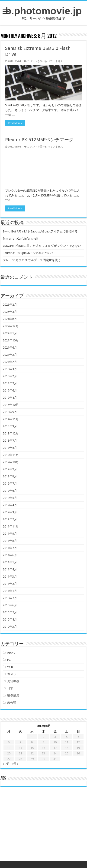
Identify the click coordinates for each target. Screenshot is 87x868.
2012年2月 (10, 519)
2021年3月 (10, 355)
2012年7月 (10, 484)
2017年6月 (10, 390)
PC (9, 660)
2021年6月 (10, 348)
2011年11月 (11, 526)
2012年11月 (11, 455)
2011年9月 (10, 534)
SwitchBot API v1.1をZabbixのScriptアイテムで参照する (40, 231)
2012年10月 (11, 462)
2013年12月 (11, 433)
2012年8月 (10, 476)
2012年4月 (10, 505)
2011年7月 (10, 548)
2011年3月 (10, 577)
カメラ (12, 674)
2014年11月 (11, 419)
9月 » (15, 764)
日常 (10, 688)
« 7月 (6, 764)
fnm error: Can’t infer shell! (20, 239)
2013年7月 (10, 441)
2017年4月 (10, 398)
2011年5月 (10, 562)
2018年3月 (10, 369)
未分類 (12, 703)
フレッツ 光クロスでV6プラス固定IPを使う (32, 260)
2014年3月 (10, 426)
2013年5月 (10, 448)
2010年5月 (10, 612)
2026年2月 (10, 305)
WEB (10, 667)
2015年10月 (11, 405)
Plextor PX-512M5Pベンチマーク (39, 140)
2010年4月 (10, 619)
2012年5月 (10, 498)
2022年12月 (11, 326)
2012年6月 (10, 491)
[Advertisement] (44, 827)
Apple (11, 653)
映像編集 (13, 695)
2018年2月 (10, 376)
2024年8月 (10, 319)
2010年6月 (10, 605)
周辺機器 (13, 681)
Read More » (15, 123)
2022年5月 (10, 333)
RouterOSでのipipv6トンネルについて (28, 253)
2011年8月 (10, 541)
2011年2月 (10, 584)
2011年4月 (10, 569)
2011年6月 (10, 555)
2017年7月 (10, 383)
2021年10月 (11, 340)
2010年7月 (10, 598)
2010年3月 (10, 627)
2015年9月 (10, 412)
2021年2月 (10, 362)
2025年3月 (10, 312)
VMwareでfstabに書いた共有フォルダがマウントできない (42, 246)
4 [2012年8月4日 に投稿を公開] (67, 737)
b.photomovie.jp (43, 11)
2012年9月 (10, 469)
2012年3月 (10, 512)
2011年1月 (10, 591)
